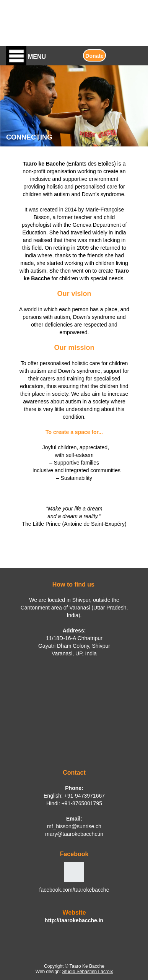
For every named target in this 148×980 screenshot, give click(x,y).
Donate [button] (94, 56)
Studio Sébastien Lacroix (88, 972)
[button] (43, 56)
